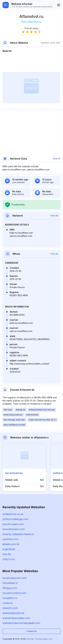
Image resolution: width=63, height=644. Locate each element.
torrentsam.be (14, 473)
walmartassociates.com (16, 618)
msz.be (7, 554)
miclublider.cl (10, 583)
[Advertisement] (31, 62)
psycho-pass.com (13, 524)
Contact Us (32, 631)
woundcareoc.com (14, 529)
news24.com (10, 608)
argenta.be (9, 549)
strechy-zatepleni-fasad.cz (18, 534)
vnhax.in (7, 603)
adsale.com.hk (11, 544)
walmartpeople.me (13, 613)
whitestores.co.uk (13, 514)
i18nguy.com (10, 588)
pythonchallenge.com (15, 519)
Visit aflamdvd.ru (31, 22)
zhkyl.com (9, 559)
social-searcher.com (15, 578)
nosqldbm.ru (10, 598)
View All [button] (56, 159)
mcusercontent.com (14, 593)
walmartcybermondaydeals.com (21, 623)
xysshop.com (10, 539)
